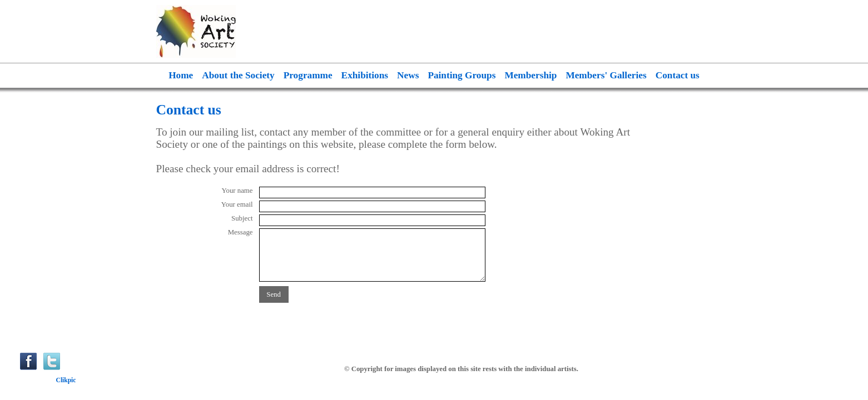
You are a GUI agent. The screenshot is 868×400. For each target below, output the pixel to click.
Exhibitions (365, 75)
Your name (237, 191)
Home (181, 75)
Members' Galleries (606, 75)
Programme (308, 75)
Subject (242, 218)
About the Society (238, 75)
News (408, 75)
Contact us (678, 75)
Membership (530, 75)
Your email (237, 204)
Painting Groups (462, 75)
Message (240, 232)
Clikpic (66, 380)
